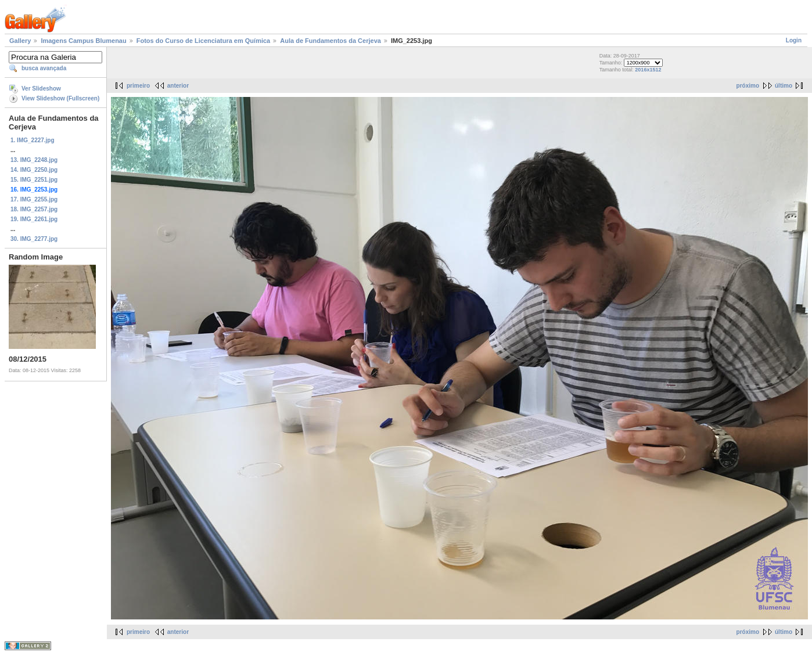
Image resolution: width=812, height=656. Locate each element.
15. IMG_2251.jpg (34, 180)
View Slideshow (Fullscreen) (60, 98)
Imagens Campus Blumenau (83, 41)
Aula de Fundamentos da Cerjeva (330, 41)
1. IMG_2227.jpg (33, 140)
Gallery (20, 41)
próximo (748, 86)
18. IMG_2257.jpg (34, 209)
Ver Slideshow (41, 89)
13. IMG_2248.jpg (34, 160)
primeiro (138, 86)
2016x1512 (648, 70)
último (784, 86)
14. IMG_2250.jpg (34, 170)
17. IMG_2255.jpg (34, 199)
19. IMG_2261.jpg (34, 219)
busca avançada (44, 68)
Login (794, 40)
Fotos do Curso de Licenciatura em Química (203, 41)
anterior (178, 86)
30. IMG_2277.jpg (34, 239)
